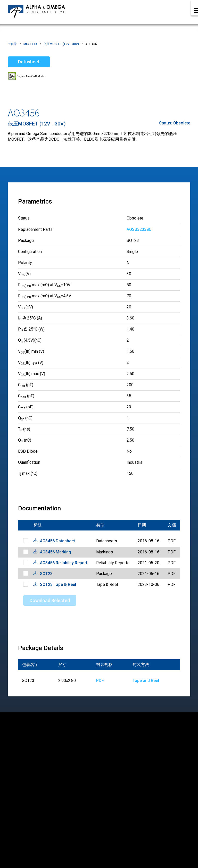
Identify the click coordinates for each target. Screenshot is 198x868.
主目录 (12, 44)
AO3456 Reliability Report (64, 563)
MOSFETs (30, 44)
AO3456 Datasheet (57, 541)
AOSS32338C (139, 229)
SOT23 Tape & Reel (58, 584)
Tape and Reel (146, 681)
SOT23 (46, 574)
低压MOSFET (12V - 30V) (61, 44)
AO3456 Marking (56, 552)
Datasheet (29, 62)
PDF (100, 681)
